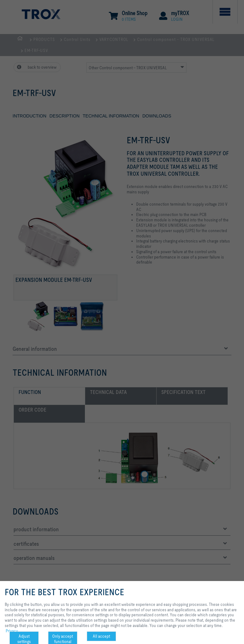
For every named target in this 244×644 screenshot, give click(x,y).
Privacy (12, 631)
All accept (101, 636)
